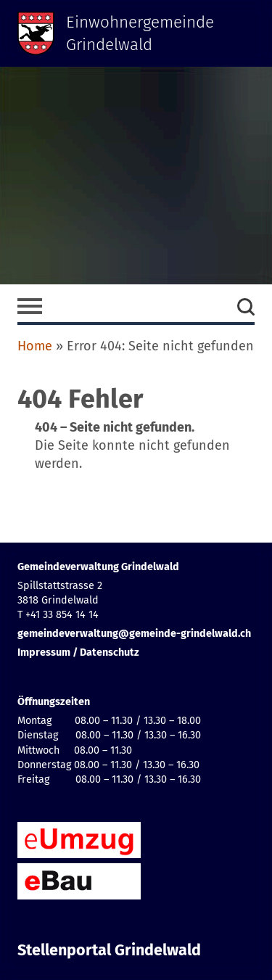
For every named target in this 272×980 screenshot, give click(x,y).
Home (35, 346)
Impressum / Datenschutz (78, 652)
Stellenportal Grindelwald (109, 950)
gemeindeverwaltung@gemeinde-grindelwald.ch (134, 634)
